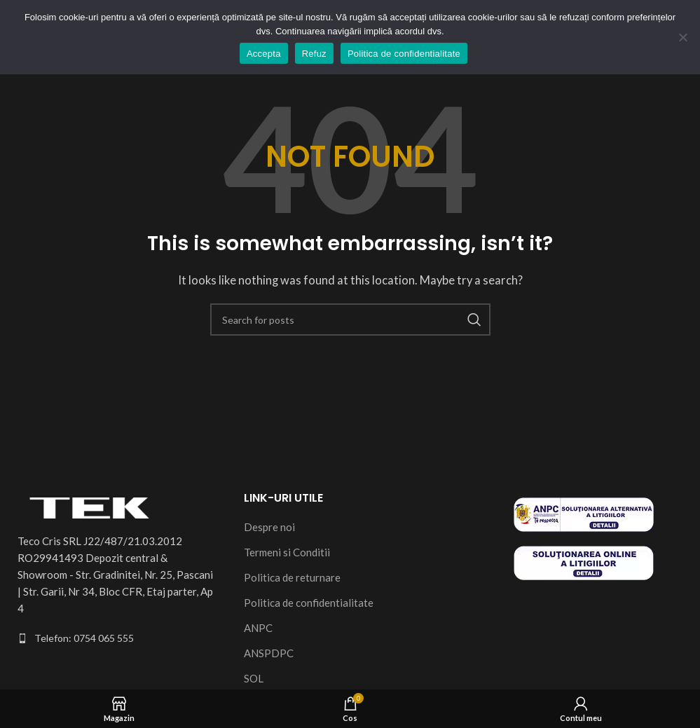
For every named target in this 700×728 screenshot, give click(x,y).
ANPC (258, 628)
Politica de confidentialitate (309, 603)
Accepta (264, 54)
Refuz (314, 54)
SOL (254, 678)
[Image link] (95, 506)
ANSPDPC (269, 653)
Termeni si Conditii (287, 552)
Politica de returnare (292, 577)
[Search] (350, 320)
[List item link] (117, 638)
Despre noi (269, 527)
